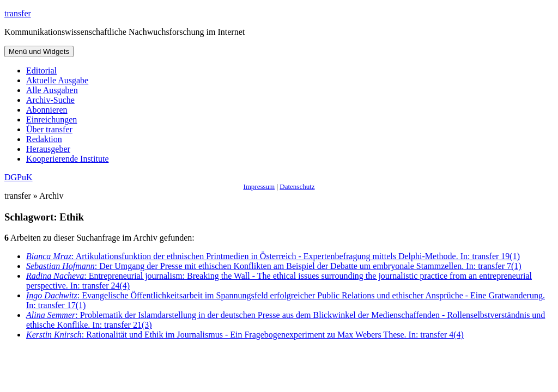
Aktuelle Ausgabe (57, 80)
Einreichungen (51, 120)
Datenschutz (297, 186)
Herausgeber (48, 149)
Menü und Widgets (39, 51)
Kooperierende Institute (68, 159)
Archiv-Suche (50, 100)
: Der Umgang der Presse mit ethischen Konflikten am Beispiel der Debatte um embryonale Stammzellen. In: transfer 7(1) (274, 266)
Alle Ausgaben (52, 90)
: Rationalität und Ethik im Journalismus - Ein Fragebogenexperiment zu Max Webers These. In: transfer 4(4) (245, 335)
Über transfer (49, 129)
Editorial (41, 71)
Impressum (259, 186)
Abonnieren (47, 110)
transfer (18, 13)
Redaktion (44, 139)
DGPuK (19, 177)
